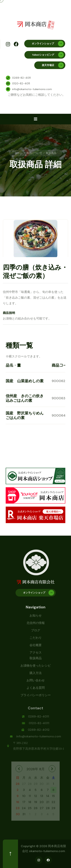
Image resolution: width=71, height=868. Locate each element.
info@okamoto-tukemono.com (32, 89)
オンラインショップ (48, 44)
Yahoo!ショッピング (48, 55)
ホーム (19, 153)
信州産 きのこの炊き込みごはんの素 (25, 398)
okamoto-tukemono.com (47, 851)
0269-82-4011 (21, 78)
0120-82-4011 (21, 83)
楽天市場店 (53, 65)
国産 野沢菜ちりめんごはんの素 (25, 415)
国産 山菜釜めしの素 (25, 381)
